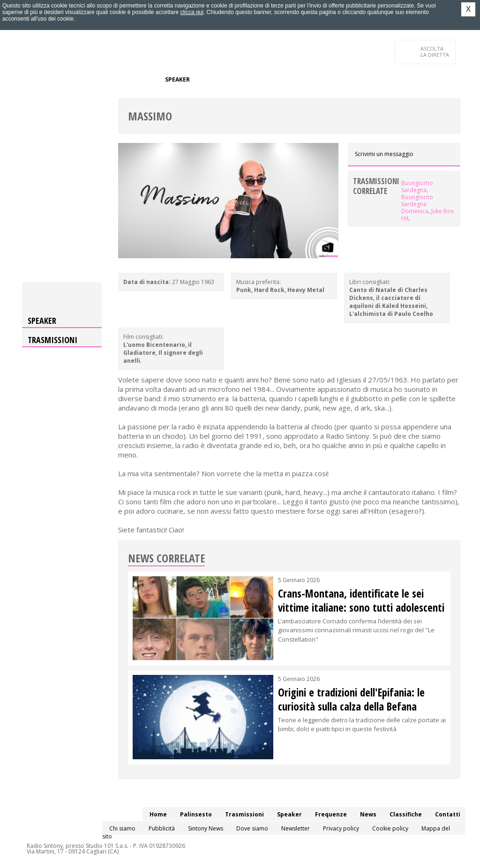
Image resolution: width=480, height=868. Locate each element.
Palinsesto (61, 79)
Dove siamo (252, 828)
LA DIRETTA (435, 52)
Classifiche (281, 79)
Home (27, 79)
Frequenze (214, 79)
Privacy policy (341, 828)
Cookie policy (390, 828)
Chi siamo (122, 828)
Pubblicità (162, 828)
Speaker (177, 79)
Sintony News (206, 828)
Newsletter (296, 828)
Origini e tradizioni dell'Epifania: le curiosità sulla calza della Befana (351, 699)
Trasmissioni (52, 340)
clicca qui (192, 12)
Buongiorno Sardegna (417, 187)
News (247, 79)
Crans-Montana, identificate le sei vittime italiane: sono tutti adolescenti (361, 600)
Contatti (34, 98)
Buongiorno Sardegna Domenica (417, 204)
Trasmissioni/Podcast (122, 79)
